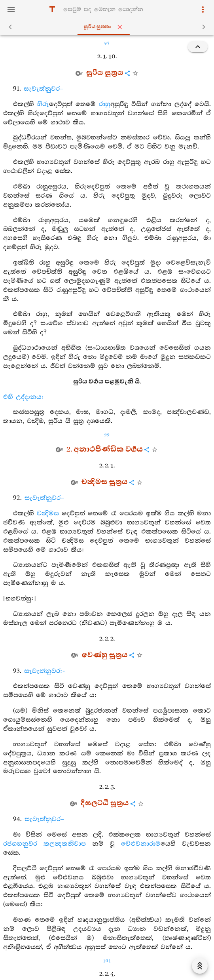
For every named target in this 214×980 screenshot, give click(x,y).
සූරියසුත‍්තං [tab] (109, 27)
